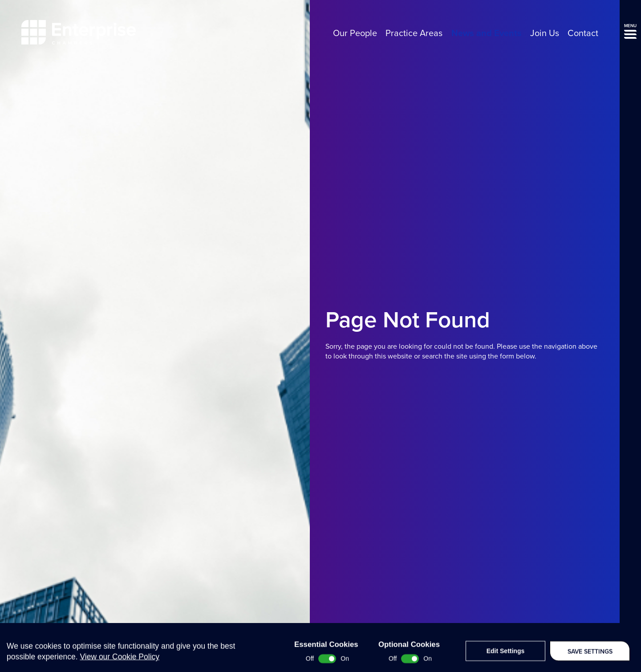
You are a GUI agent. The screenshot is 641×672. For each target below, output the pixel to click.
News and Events (487, 33)
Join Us (545, 33)
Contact (583, 33)
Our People (355, 33)
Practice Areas (414, 33)
